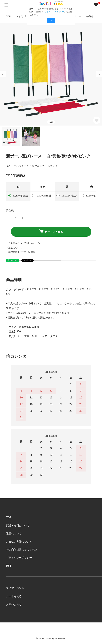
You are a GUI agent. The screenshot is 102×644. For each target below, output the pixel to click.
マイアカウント (15, 588)
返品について (14, 533)
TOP (8, 16)
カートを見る (14, 596)
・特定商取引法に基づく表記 (21, 252)
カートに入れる (51, 231)
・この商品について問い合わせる (23, 243)
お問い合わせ (14, 604)
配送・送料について (18, 526)
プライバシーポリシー (19, 558)
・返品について (14, 248)
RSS (9, 566)
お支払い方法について (19, 542)
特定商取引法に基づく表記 (22, 550)
